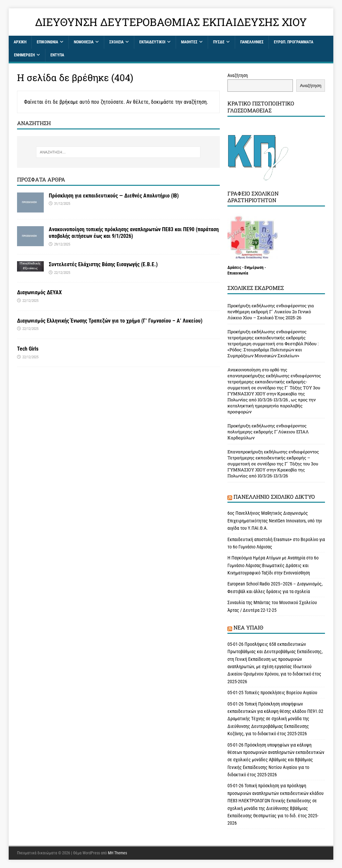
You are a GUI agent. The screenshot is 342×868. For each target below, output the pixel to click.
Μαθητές (189, 42)
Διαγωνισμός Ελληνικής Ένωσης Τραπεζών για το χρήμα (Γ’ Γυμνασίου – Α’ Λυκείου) (110, 321)
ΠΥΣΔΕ (219, 42)
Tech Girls (28, 349)
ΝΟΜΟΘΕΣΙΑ (84, 42)
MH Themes (117, 853)
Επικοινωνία (47, 42)
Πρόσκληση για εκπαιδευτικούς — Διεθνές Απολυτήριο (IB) (114, 196)
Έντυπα (57, 55)
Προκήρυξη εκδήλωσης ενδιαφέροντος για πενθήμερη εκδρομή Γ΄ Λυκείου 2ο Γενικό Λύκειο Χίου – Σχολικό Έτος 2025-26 (271, 312)
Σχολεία (116, 42)
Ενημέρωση (24, 55)
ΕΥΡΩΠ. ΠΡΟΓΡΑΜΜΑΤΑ (294, 42)
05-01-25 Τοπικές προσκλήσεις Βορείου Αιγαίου (273, 693)
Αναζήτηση (238, 75)
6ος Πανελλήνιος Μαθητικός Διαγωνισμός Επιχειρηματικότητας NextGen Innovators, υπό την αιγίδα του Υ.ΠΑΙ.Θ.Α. (275, 521)
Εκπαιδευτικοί (152, 42)
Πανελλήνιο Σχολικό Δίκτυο (274, 497)
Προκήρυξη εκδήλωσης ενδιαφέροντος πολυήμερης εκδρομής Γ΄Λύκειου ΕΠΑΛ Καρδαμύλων (268, 432)
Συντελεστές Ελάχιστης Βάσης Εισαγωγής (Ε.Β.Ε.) (103, 264)
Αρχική (20, 42)
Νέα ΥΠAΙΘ (248, 627)
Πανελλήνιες (252, 42)
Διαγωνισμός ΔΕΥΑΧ (39, 292)
